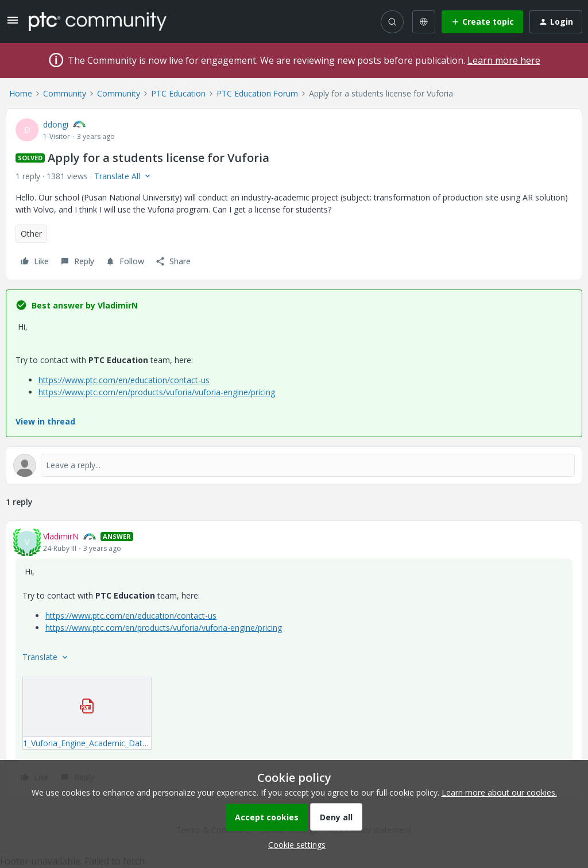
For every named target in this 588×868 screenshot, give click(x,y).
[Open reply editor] (294, 465)
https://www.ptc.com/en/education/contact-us (124, 380)
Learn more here (504, 60)
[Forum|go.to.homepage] (98, 21)
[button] (13, 24)
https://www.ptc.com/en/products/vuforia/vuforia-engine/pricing (157, 392)
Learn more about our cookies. (499, 792)
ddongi (56, 124)
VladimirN (61, 536)
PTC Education (178, 93)
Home (21, 93)
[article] (294, 658)
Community (65, 93)
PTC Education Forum (257, 93)
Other (31, 234)
